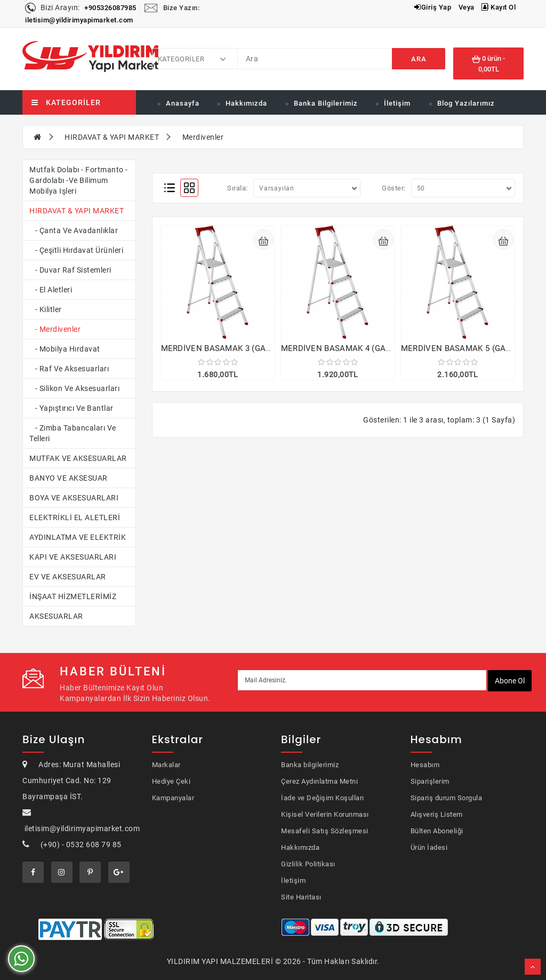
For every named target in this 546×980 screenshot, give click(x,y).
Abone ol (510, 681)
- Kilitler (46, 309)
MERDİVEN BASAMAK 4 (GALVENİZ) (349, 348)
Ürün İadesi (429, 847)
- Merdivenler (55, 329)
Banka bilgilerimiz (310, 765)
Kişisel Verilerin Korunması (325, 814)
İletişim (397, 103)
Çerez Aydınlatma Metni (319, 781)
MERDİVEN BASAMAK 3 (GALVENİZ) (229, 348)
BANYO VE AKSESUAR (69, 478)
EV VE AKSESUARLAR (68, 577)
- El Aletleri (51, 290)
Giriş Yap (433, 7)
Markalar (166, 765)
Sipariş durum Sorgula (447, 798)
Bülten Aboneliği (437, 831)
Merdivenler (203, 137)
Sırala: (238, 188)
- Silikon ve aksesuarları (74, 388)
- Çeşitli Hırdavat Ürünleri (76, 250)
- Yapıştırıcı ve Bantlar (71, 408)
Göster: (394, 188)
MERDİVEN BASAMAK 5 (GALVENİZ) (469, 348)
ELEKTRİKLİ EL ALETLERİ (75, 517)
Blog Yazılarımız (466, 103)
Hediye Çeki (171, 781)
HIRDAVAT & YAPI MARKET (112, 137)
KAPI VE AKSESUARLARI (73, 557)
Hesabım (425, 765)
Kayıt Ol (499, 7)
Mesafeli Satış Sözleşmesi (325, 831)
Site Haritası (301, 897)
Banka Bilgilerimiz (326, 103)
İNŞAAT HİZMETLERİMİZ (73, 596)
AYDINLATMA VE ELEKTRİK (78, 537)
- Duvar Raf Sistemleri (70, 270)
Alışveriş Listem (437, 814)
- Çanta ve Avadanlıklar (74, 230)
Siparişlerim (430, 781)
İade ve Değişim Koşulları (323, 798)
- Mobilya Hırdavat (65, 349)
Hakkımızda (246, 103)
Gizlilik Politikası (308, 864)
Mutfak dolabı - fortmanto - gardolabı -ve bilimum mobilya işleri (79, 180)
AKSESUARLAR (56, 616)
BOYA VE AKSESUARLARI (74, 498)
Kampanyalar (173, 798)
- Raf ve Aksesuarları (69, 369)
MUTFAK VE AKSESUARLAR (78, 458)
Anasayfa (183, 103)
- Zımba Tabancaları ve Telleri (73, 433)
